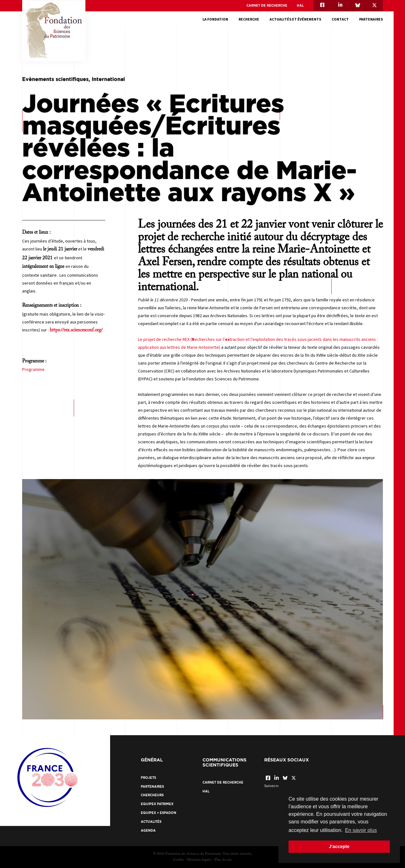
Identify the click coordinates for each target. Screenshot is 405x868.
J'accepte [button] (339, 846)
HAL (300, 6)
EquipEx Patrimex (157, 804)
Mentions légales (199, 860)
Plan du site (223, 860)
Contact (340, 19)
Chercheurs (152, 795)
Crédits (178, 860)
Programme (33, 369)
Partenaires (371, 19)
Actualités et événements (295, 19)
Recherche (249, 19)
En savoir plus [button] (361, 830)
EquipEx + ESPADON (159, 813)
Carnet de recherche (267, 6)
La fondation (215, 19)
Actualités (151, 822)
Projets (148, 778)
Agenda (148, 831)
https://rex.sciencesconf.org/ (76, 330)
